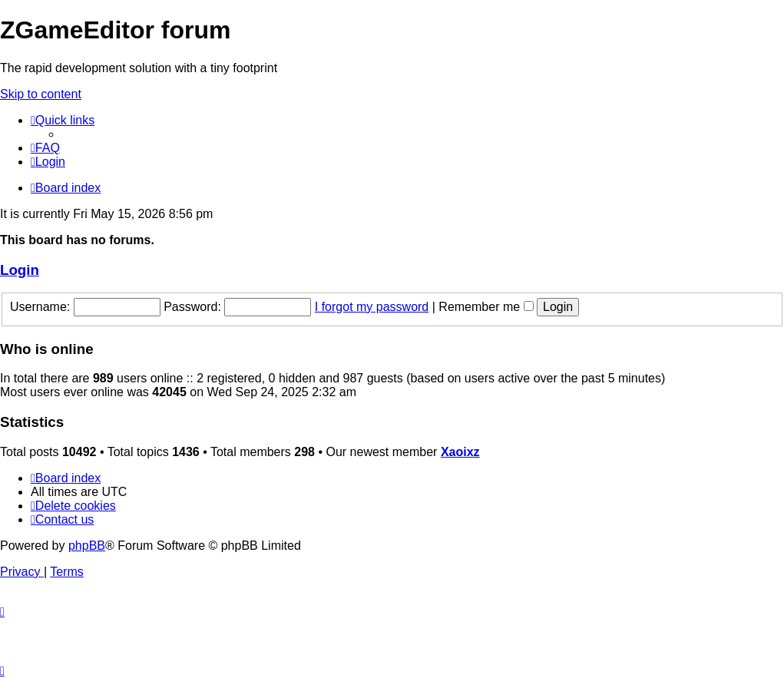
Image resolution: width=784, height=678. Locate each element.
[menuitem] (45, 148)
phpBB (87, 546)
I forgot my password (372, 307)
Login (20, 270)
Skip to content (41, 94)
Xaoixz (460, 452)
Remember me (486, 307)
